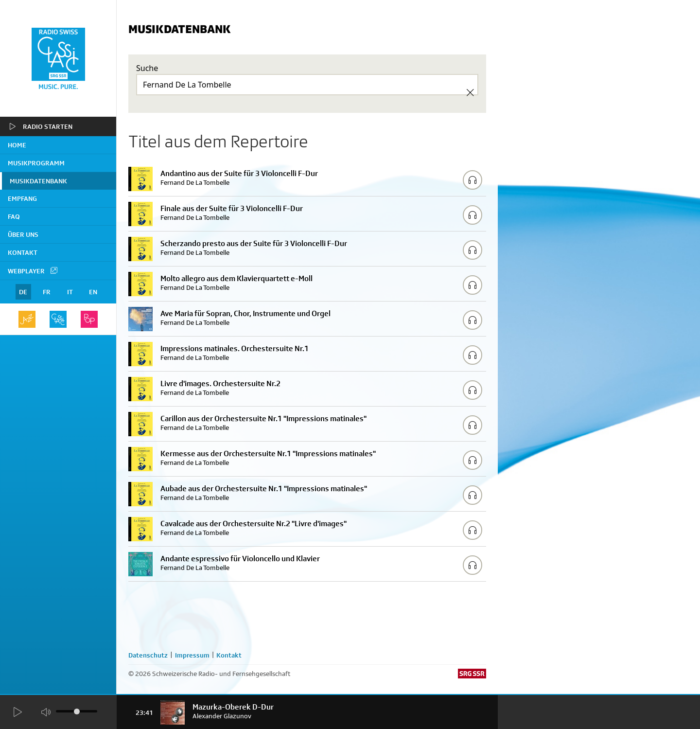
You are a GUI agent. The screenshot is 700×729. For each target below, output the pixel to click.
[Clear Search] (470, 92)
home (17, 145)
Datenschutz (148, 655)
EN (93, 292)
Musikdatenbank (38, 181)
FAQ (14, 216)
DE (23, 292)
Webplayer (33, 270)
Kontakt (23, 252)
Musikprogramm (36, 163)
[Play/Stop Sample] (472, 180)
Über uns (23, 234)
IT (70, 292)
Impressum (192, 655)
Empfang (22, 198)
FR (47, 292)
